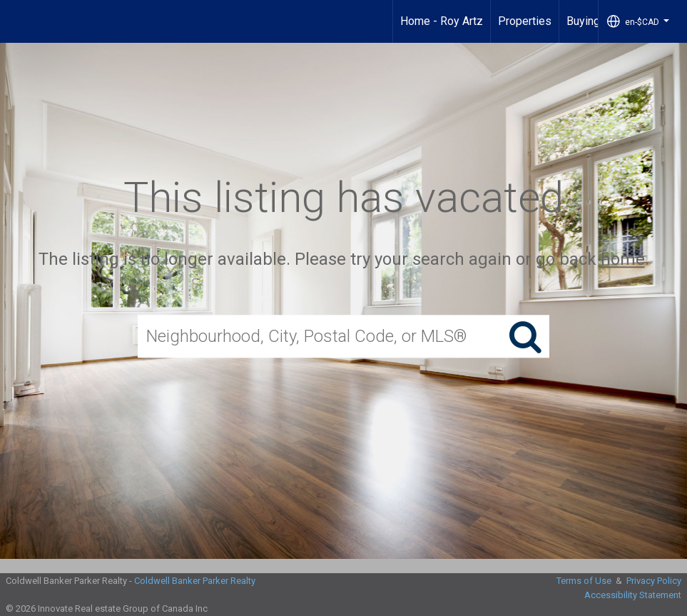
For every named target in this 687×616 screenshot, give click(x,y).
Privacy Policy (654, 581)
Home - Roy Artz (442, 21)
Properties (525, 21)
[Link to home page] (18, 21)
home (623, 259)
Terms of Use (584, 581)
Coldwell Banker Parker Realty (195, 581)
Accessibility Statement (633, 595)
